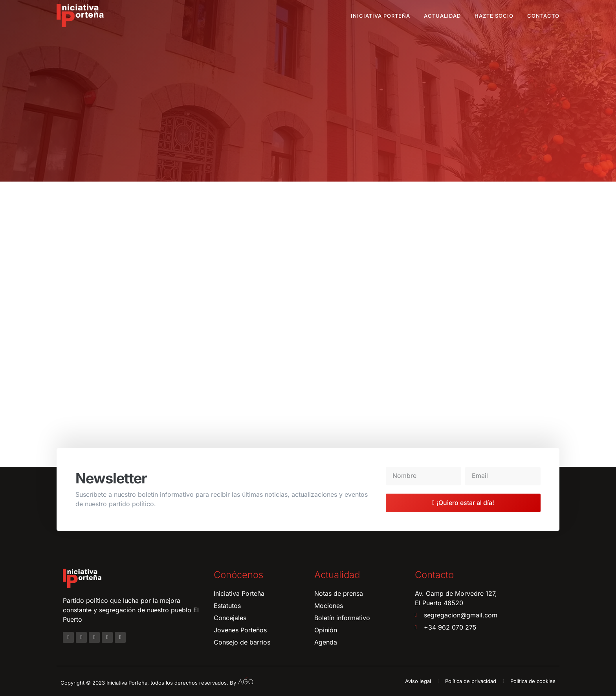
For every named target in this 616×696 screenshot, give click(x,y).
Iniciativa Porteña (380, 16)
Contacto (543, 16)
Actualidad (442, 16)
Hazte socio (494, 16)
